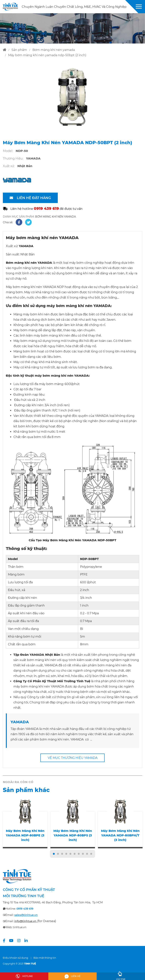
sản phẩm (19, 50)
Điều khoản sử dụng (15, 958)
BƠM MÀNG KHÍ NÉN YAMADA (56, 217)
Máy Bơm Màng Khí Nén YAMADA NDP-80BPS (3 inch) (73, 835)
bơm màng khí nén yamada (54, 50)
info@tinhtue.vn (25, 921)
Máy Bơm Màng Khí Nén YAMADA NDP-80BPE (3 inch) (25, 835)
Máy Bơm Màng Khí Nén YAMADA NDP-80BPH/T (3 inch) (120, 835)
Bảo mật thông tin (45, 958)
